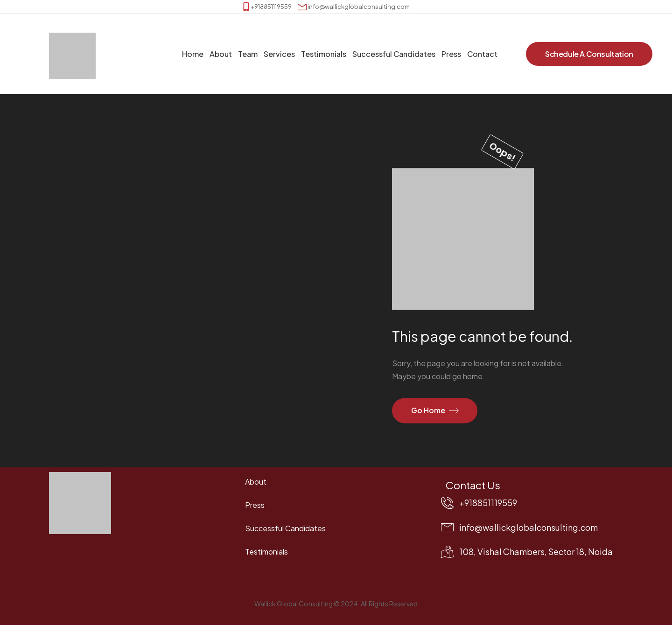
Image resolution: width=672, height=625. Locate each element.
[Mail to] (354, 7)
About (221, 54)
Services (279, 54)
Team (248, 54)
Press (451, 54)
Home (193, 54)
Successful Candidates (394, 54)
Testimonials (324, 54)
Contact (482, 54)
